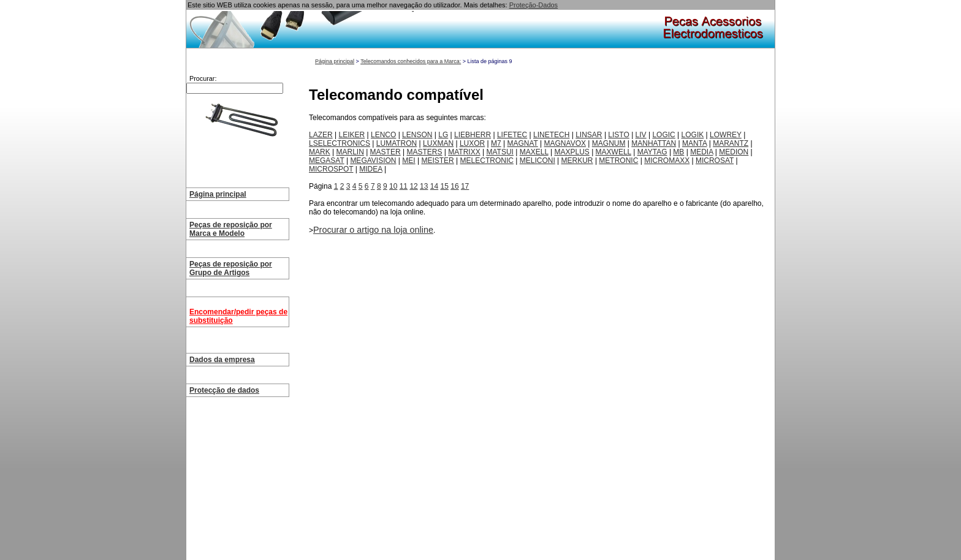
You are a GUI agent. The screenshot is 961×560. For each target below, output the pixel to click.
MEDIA (701, 152)
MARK (320, 152)
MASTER (386, 152)
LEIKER (351, 135)
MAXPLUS (572, 152)
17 (465, 186)
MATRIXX (464, 152)
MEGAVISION (373, 161)
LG (443, 135)
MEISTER (437, 161)
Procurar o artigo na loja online (373, 230)
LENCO (383, 135)
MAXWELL (613, 152)
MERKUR (577, 161)
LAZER (321, 135)
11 (404, 186)
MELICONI (537, 161)
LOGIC (663, 135)
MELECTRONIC (487, 161)
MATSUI (499, 152)
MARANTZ (731, 143)
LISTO (618, 135)
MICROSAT (715, 161)
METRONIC (618, 161)
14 (434, 186)
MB (678, 152)
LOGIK (693, 135)
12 (413, 186)
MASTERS (424, 152)
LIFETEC (512, 135)
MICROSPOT (331, 169)
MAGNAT (523, 143)
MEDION (734, 152)
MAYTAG (652, 152)
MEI (408, 161)
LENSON (417, 135)
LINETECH (551, 135)
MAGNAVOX (565, 143)
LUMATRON (397, 143)
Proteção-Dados (534, 5)
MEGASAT (327, 161)
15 (445, 186)
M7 (496, 143)
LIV (641, 135)
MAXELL (534, 152)
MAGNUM (609, 143)
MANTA (694, 143)
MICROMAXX (667, 161)
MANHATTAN (654, 143)
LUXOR (472, 143)
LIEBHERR (473, 135)
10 (393, 186)
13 (424, 186)
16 (454, 186)
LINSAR (589, 135)
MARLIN (350, 152)
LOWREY (726, 135)
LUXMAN (438, 143)
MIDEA (370, 169)
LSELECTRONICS (340, 143)
